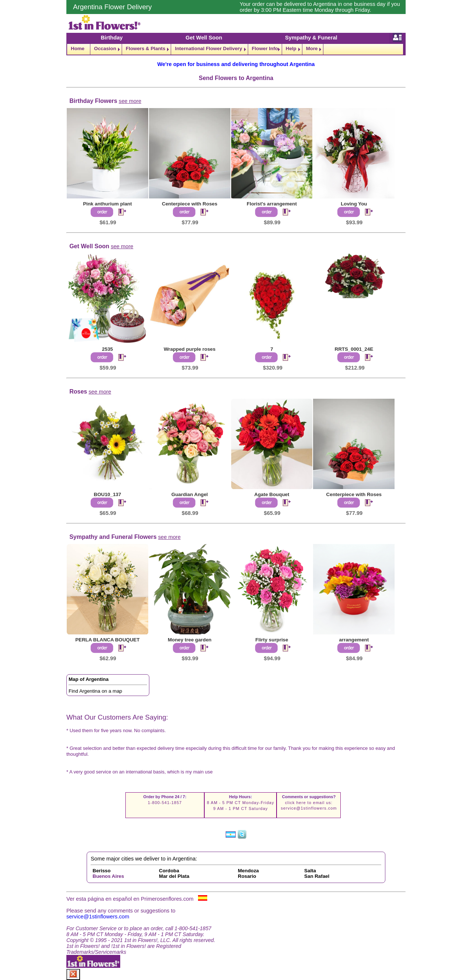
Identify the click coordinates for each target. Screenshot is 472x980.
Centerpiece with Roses (190, 204)
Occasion (105, 49)
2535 (108, 349)
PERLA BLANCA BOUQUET (107, 640)
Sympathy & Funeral (311, 38)
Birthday (112, 38)
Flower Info (265, 49)
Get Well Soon (204, 38)
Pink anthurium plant (107, 204)
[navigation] (236, 49)
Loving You (354, 204)
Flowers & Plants (145, 49)
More (312, 49)
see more (130, 101)
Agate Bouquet (272, 494)
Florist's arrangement (272, 204)
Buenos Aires (108, 876)
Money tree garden (190, 640)
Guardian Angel (190, 494)
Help (291, 49)
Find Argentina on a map (95, 691)
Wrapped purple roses (190, 349)
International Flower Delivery (208, 49)
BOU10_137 (107, 494)
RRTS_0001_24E (354, 349)
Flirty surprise (272, 640)
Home (78, 49)
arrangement (354, 640)
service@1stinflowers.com (309, 808)
